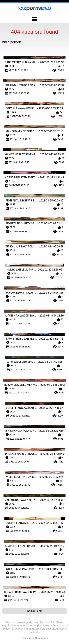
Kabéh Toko (34, 611)
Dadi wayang (28, 638)
